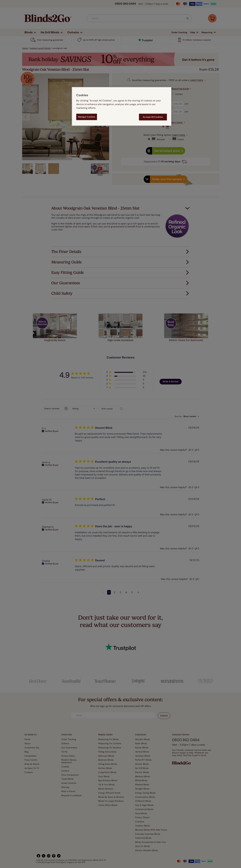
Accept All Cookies (153, 117)
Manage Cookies (87, 117)
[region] (122, 106)
